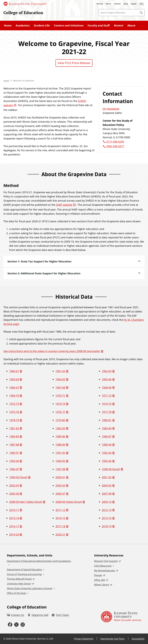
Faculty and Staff (99, 25)
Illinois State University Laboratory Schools (30, 588)
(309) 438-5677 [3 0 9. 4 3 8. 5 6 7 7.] (115, 146)
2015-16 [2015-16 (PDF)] (107, 518)
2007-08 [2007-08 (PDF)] (107, 494)
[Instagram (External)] (23, 625)
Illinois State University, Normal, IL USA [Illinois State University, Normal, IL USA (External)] (33, 639)
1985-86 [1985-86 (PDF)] (60, 436)
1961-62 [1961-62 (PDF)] (60, 371)
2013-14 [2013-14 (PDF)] (14, 518)
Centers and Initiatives (69, 25)
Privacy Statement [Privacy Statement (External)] (84, 639)
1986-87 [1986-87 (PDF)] (107, 436)
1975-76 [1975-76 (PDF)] (14, 412)
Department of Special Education (24, 570)
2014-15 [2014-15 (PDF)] (60, 518)
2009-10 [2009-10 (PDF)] (107, 502)
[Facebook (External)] (10, 625)
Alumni (119, 25)
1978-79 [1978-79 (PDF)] (14, 420)
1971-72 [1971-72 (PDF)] (107, 396)
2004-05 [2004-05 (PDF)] (107, 485)
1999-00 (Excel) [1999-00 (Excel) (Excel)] (18, 477)
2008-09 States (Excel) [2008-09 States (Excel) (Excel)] (69, 502)
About (131, 25)
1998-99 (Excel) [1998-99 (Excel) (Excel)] (111, 469)
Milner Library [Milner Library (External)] (101, 585)
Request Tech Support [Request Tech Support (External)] (106, 561)
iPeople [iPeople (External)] (98, 575)
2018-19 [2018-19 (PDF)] (107, 526)
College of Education (23, 13)
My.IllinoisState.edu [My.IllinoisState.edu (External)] (104, 571)
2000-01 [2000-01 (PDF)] (60, 477)
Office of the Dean (17, 593)
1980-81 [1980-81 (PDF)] (107, 420)
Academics (23, 25)
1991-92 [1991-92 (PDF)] (60, 453)
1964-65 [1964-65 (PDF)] (60, 379)
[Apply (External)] (134, 4)
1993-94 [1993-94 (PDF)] (14, 461)
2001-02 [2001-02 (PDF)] (107, 477)
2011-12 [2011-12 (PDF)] (60, 510)
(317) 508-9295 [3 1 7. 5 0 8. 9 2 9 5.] (115, 142)
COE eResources (103, 566)
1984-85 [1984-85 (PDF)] (14, 436)
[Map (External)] (126, 4)
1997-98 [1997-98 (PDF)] (60, 469)
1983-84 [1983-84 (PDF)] (107, 428)
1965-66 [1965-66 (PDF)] (107, 379)
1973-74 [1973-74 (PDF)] (60, 404)
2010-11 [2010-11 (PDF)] (14, 510)
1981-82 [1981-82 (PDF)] (14, 428)
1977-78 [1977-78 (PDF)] (107, 412)
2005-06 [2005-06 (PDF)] (14, 494)
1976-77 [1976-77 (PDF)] (60, 412)
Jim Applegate (111, 109)
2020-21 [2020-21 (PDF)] (60, 534)
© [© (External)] (4, 639)
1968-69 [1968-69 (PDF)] (107, 387)
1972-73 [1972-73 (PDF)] (14, 404)
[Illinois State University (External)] (25, 4)
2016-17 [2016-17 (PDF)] (14, 526)
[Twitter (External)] (16, 625)
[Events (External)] (117, 4)
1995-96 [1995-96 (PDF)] (107, 461)
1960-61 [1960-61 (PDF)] (14, 371)
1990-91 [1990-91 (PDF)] (14, 453)
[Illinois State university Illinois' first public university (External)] (121, 617)
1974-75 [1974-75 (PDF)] (107, 404)
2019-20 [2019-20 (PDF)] (14, 534)
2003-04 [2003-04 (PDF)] (60, 485)
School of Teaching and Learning (24, 574)
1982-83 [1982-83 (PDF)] (60, 428)
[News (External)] (108, 4)
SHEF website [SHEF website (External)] (64, 205)
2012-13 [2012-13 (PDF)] (107, 510)
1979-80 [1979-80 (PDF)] (60, 420)
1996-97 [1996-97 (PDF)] (14, 469)
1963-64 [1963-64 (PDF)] (14, 379)
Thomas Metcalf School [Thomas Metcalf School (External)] (19, 579)
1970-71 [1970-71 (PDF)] (60, 396)
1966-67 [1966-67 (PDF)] (14, 387)
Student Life (42, 25)
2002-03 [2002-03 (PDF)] (14, 485)
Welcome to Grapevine (24, 81)
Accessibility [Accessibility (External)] (138, 639)
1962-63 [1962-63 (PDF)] (107, 371)
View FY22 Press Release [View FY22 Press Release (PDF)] (74, 63)
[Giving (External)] (100, 4)
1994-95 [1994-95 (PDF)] (60, 461)
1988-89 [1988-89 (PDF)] (60, 445)
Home (8, 25)
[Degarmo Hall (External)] (38, 615)
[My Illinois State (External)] (142, 4)
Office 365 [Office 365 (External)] (99, 580)
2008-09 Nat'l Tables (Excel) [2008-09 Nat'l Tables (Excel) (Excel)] (26, 502)
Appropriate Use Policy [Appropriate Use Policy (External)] (112, 639)
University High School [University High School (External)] (19, 584)
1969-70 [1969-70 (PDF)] (14, 396)
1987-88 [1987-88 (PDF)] (14, 445)
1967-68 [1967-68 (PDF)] (60, 387)
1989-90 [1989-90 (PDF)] (107, 445)
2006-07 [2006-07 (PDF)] (60, 494)
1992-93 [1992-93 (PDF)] (107, 453)
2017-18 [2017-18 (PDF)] (60, 526)
